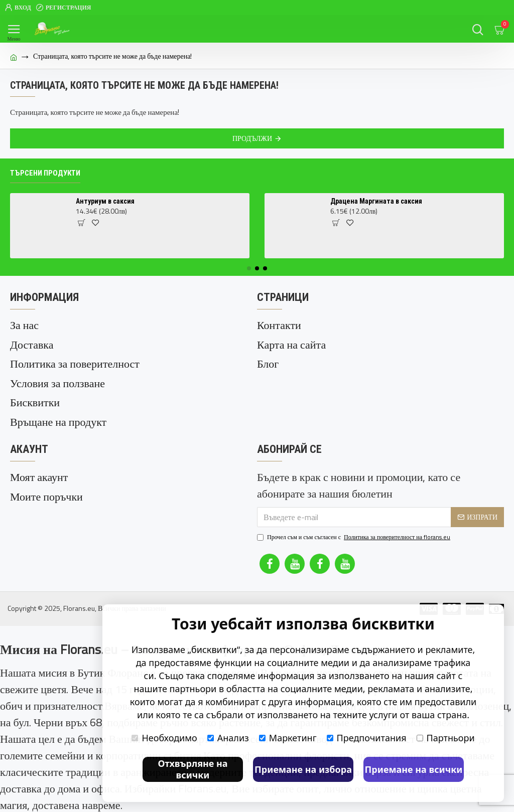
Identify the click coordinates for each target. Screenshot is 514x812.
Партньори (446, 738)
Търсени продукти (45, 173)
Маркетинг (288, 738)
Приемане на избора (303, 769)
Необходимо (164, 738)
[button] (249, 268)
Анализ (228, 738)
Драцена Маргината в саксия (376, 201)
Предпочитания (367, 738)
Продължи (252, 138)
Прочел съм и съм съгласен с (354, 536)
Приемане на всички (414, 769)
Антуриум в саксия (105, 201)
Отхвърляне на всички (192, 769)
